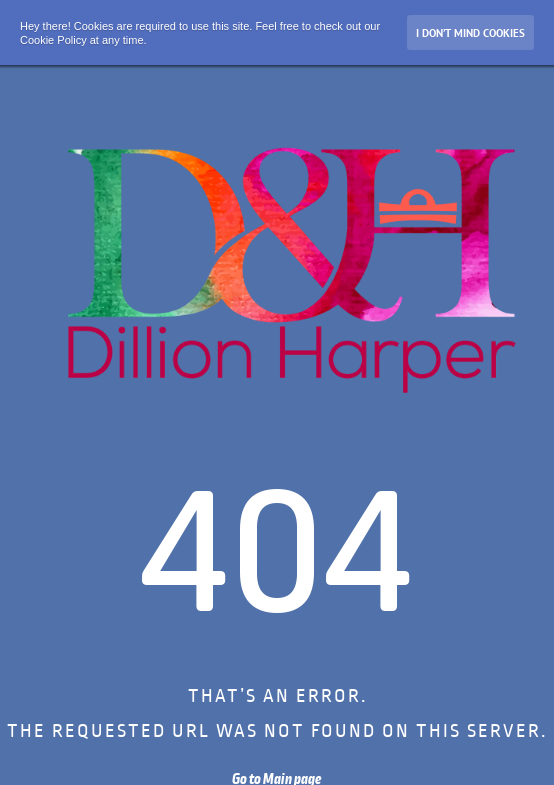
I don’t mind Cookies (470, 33)
